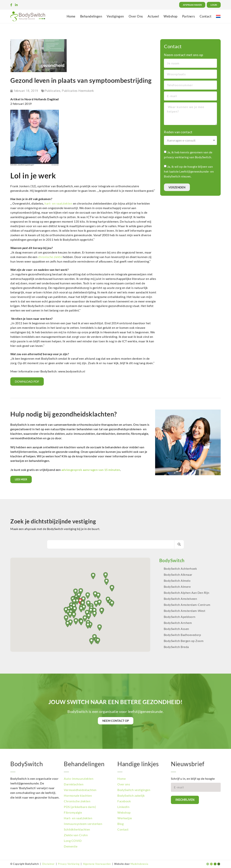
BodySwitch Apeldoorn (180, 617)
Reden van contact (178, 132)
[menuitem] (218, 16)
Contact (206, 16)
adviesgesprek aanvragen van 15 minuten (91, 470)
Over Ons (136, 16)
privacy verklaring (176, 157)
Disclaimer (48, 864)
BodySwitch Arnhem (178, 623)
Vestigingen (115, 16)
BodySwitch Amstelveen (180, 599)
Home (71, 16)
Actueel (153, 16)
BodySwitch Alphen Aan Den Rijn (187, 593)
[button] (102, 611)
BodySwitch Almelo (177, 581)
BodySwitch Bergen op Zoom (184, 641)
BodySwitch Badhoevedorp (182, 635)
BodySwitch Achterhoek (180, 568)
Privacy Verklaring (69, 864)
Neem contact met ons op (184, 55)
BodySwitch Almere (178, 587)
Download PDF (27, 381)
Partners (189, 16)
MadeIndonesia (139, 864)
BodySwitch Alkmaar (178, 574)
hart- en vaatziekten (58, 203)
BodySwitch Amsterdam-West (185, 611)
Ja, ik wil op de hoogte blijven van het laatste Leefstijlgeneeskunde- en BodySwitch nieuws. (189, 171)
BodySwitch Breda (176, 647)
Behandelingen (91, 16)
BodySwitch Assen (176, 629)
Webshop (171, 16)
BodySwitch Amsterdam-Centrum (187, 605)
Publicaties (53, 91)
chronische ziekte (50, 257)
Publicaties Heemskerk (78, 91)
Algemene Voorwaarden (97, 864)
